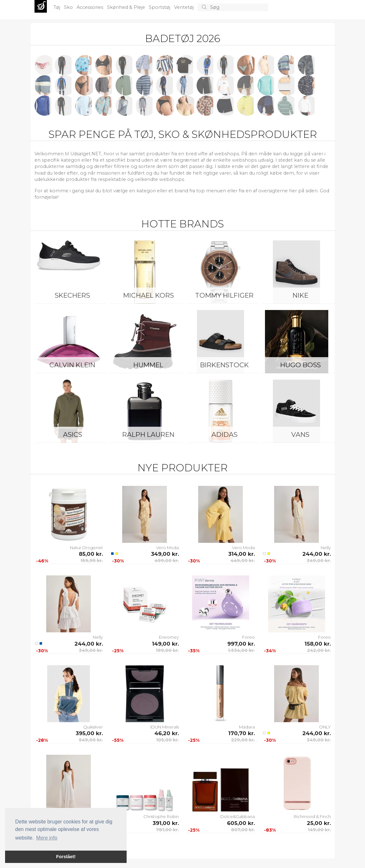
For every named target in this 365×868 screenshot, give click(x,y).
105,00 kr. (167, 740)
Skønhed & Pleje (127, 7)
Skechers (72, 295)
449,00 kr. (243, 561)
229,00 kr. (243, 740)
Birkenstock (224, 365)
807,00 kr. (243, 830)
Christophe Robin (161, 816)
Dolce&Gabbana (238, 816)
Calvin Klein (72, 365)
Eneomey (169, 637)
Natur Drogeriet (86, 548)
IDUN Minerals (165, 727)
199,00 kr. (167, 650)
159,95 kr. (92, 561)
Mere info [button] (47, 838)
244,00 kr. (317, 554)
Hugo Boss (300, 365)
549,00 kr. (91, 740)
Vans (300, 434)
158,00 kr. (318, 644)
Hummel (148, 365)
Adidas (224, 434)
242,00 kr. (319, 650)
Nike (300, 295)
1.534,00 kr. (241, 650)
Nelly (326, 548)
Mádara (247, 727)
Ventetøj (185, 7)
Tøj (57, 7)
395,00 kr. (89, 733)
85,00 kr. (91, 554)
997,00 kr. (241, 644)
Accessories (91, 7)
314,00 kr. (242, 554)
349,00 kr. (165, 554)
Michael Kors (148, 295)
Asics (72, 434)
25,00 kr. (319, 823)
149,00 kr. (165, 644)
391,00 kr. (166, 823)
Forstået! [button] (66, 857)
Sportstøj (160, 7)
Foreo (249, 637)
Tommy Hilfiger (224, 295)
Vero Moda (167, 548)
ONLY (325, 727)
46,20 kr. (167, 733)
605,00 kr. (241, 823)
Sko (69, 7)
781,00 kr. (167, 830)
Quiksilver (93, 727)
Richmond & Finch (312, 816)
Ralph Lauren (148, 434)
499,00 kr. (167, 561)
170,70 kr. (242, 733)
